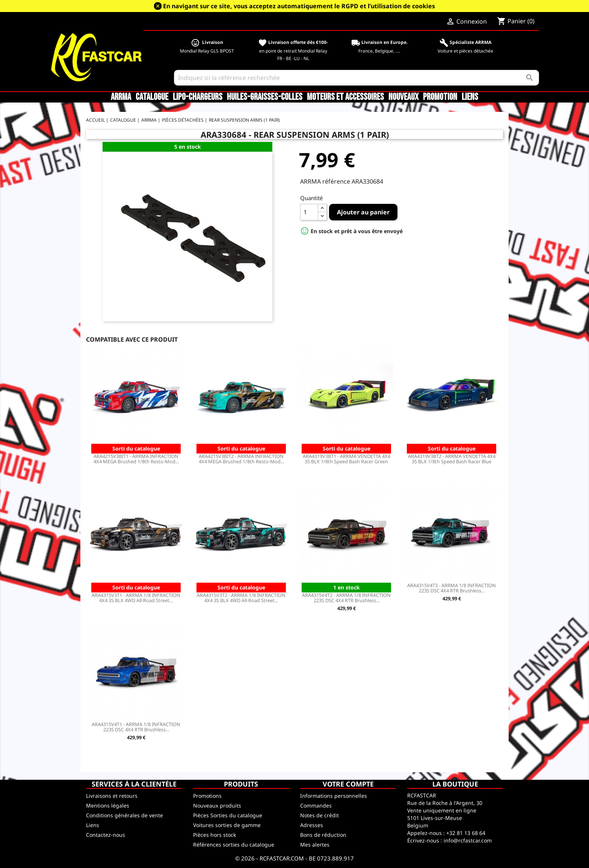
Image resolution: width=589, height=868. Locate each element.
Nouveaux (403, 97)
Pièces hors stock (214, 835)
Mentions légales (108, 805)
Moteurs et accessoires (345, 97)
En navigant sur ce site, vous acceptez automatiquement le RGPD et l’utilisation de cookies (299, 6)
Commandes (316, 805)
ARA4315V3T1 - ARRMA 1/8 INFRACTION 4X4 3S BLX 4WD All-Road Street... (136, 598)
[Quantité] (309, 212)
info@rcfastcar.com (468, 840)
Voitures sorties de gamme (227, 825)
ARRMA (121, 97)
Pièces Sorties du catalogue (228, 815)
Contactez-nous (106, 835)
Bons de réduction (323, 835)
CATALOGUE (152, 97)
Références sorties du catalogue (234, 845)
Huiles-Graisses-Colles (265, 97)
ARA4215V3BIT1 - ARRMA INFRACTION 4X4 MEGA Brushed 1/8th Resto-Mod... (136, 459)
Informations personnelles (334, 796)
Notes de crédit (319, 815)
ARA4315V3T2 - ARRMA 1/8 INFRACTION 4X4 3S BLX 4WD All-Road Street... (241, 598)
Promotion (440, 97)
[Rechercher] (357, 78)
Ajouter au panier (363, 212)
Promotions (207, 796)
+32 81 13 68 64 (466, 833)
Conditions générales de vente (125, 815)
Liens (470, 97)
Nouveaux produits (217, 805)
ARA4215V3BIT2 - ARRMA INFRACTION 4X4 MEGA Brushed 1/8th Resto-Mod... (241, 459)
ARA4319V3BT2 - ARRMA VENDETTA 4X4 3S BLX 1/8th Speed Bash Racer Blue (452, 459)
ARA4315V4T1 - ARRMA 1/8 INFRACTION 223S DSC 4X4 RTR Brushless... (136, 727)
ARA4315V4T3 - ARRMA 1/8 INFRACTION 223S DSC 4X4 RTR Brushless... (452, 588)
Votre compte (348, 784)
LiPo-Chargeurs (198, 97)
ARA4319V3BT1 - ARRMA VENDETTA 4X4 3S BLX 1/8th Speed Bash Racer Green (347, 459)
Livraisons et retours (112, 796)
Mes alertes (315, 845)
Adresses (312, 825)
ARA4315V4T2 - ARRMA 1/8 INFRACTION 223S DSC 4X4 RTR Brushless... (346, 598)
